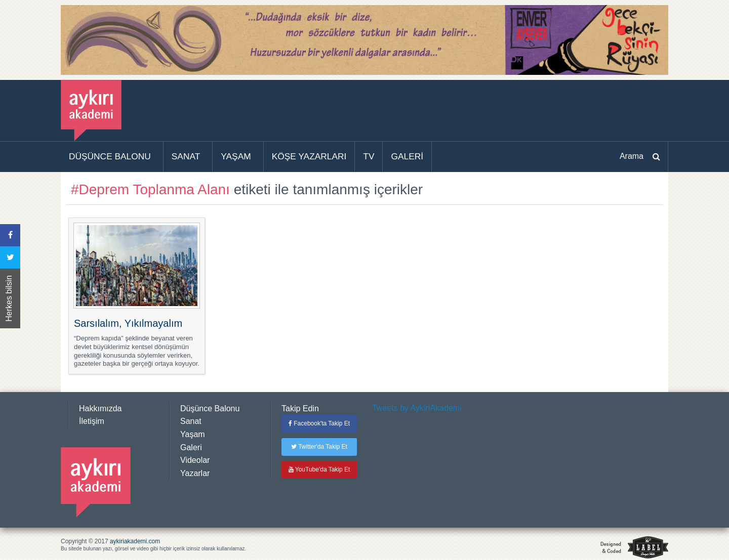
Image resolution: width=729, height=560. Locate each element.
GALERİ (407, 156)
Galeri (191, 447)
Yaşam (193, 434)
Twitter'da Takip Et (319, 447)
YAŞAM (236, 156)
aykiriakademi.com (135, 541)
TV (369, 156)
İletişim (92, 421)
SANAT (186, 156)
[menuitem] (112, 157)
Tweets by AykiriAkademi (417, 408)
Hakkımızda (100, 408)
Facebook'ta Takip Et (319, 423)
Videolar (195, 460)
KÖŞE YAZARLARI (309, 156)
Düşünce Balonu (210, 408)
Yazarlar (195, 473)
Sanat (191, 421)
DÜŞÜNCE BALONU (110, 156)
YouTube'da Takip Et (319, 469)
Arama (632, 156)
